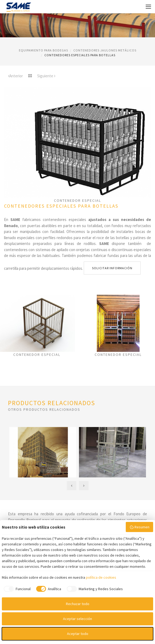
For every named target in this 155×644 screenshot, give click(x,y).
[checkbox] (16, 589)
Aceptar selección (78, 619)
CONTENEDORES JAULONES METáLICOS (105, 50)
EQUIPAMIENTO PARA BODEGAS (43, 50)
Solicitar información (112, 268)
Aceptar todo (78, 634)
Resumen (140, 527)
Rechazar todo (78, 604)
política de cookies (101, 577)
